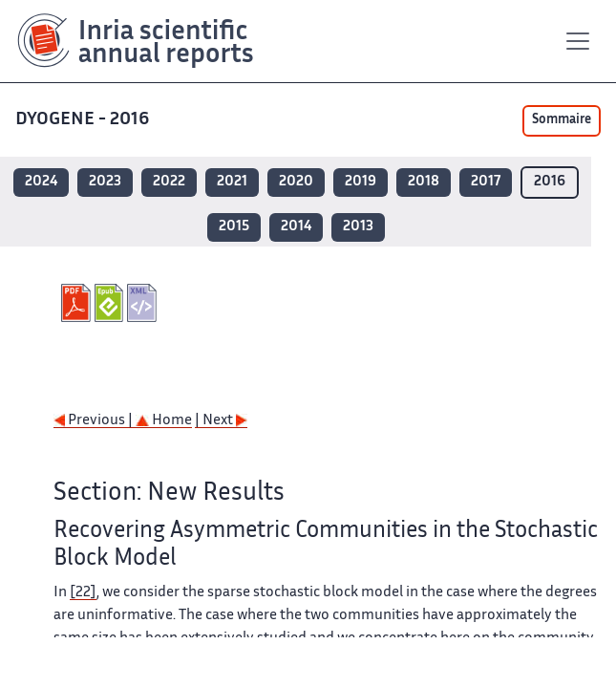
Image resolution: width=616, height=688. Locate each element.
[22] (83, 593)
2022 (169, 182)
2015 (234, 227)
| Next (221, 421)
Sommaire (562, 120)
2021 (232, 182)
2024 (41, 182)
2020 (296, 182)
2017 (486, 182)
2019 (361, 182)
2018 (424, 182)
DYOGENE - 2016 (84, 120)
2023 (105, 182)
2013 (358, 227)
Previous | (95, 421)
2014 (296, 227)
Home (164, 421)
